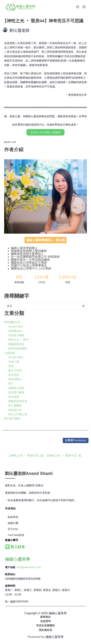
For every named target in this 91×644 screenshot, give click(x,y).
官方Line (13, 529)
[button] (76, 440)
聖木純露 (14, 397)
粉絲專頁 (13, 517)
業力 (11, 384)
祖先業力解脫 (16, 335)
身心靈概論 (15, 405)
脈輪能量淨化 (16, 344)
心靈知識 (9, 353)
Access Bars (16, 326)
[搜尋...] (42, 306)
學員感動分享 (12, 322)
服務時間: (10, 586)
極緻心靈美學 (17, 559)
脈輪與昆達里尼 (18, 401)
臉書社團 (13, 523)
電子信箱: (10, 567)
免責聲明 (45, 621)
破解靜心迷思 (16, 388)
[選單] (84, 7)
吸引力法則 (15, 370)
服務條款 (45, 617)
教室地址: (10, 574)
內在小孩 (14, 362)
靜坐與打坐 (15, 410)
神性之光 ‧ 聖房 (18, 340)
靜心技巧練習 (12, 419)
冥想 (11, 366)
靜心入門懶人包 (18, 414)
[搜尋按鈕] (83, 306)
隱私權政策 (45, 630)
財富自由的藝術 (18, 348)
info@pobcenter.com (29, 567)
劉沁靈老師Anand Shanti (29, 473)
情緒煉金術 (15, 331)
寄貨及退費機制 (45, 625)
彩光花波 (14, 375)
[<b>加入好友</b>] (7, 547)
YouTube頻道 (16, 535)
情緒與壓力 (15, 379)
